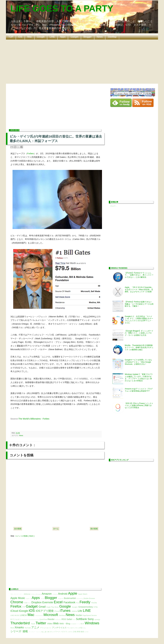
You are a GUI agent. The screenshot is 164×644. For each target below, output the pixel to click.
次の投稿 (18, 529)
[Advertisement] (82, 61)
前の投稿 (94, 529)
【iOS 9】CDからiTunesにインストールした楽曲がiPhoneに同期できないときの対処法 (139, 406)
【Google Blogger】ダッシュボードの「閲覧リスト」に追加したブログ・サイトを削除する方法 (139, 333)
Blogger (88, 37)
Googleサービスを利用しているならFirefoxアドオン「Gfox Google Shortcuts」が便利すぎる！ (138, 362)
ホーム (56, 529)
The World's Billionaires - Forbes (34, 419)
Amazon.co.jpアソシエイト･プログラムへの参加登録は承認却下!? (139, 390)
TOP (11, 37)
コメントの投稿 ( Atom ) (25, 536)
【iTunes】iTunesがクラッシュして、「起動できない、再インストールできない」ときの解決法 (139, 275)
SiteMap (112, 37)
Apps (63, 37)
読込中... (114, 206)
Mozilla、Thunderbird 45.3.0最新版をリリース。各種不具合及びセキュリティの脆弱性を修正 (139, 348)
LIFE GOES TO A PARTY (62, 8)
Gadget (74, 37)
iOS (20, 37)
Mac (30, 37)
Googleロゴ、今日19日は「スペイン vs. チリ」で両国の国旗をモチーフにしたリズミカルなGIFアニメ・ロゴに (139, 320)
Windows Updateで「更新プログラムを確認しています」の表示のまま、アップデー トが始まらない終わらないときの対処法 (139, 377)
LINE (52, 37)
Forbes (30, 154)
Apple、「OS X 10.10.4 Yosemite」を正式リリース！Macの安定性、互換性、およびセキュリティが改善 (139, 289)
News (100, 37)
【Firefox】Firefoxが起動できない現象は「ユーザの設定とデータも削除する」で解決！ (139, 304)
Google (41, 37)
